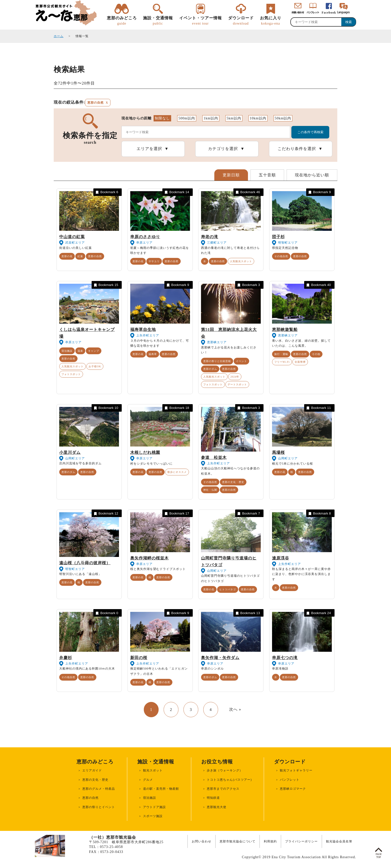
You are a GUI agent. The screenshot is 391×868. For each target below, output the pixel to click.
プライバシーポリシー (301, 841)
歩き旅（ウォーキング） (225, 770)
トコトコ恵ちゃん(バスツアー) (229, 780)
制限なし (162, 118)
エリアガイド (92, 770)
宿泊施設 (67, 351)
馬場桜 (278, 452)
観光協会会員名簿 (339, 841)
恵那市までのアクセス (223, 789)
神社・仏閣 (210, 490)
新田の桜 (139, 658)
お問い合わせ (202, 841)
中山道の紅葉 (72, 237)
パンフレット (290, 780)
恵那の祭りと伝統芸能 (217, 361)
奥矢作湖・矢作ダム (220, 658)
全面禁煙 (300, 362)
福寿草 (153, 354)
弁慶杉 (66, 658)
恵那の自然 (95, 256)
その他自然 (281, 256)
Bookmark (107, 192)
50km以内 (283, 118)
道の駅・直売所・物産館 (161, 789)
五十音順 (267, 175)
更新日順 (231, 175)
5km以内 (234, 118)
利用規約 (270, 841)
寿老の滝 (210, 237)
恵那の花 (67, 256)
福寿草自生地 (143, 330)
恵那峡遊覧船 (285, 330)
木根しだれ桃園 (145, 452)
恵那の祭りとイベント (99, 807)
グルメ (148, 780)
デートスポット (237, 384)
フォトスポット (71, 374)
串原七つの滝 (285, 658)
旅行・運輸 (281, 354)
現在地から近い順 (312, 175)
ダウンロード (241, 21)
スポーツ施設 (153, 816)
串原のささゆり (145, 237)
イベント (241, 361)
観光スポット (153, 770)
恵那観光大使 (217, 807)
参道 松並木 (214, 457)
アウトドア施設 (154, 807)
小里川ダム (70, 452)
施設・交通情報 (158, 21)
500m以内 (187, 118)
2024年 (235, 377)
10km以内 (258, 118)
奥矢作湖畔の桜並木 (149, 558)
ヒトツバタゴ (228, 589)
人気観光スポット (241, 261)
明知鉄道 (213, 798)
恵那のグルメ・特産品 (99, 789)
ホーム (59, 36)
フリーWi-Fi (282, 362)
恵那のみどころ (122, 21)
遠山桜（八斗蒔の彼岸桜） (85, 563)
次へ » (235, 709)
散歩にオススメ (177, 472)
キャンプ (94, 351)
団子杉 (278, 237)
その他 (316, 354)
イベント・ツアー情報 (201, 21)
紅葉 (80, 256)
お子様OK (95, 366)
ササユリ (154, 261)
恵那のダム (210, 369)
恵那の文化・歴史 (233, 482)
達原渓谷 (281, 558)
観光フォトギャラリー (296, 770)
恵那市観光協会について (238, 841)
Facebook (329, 13)
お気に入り (271, 21)
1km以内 (211, 118)
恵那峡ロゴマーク (293, 789)
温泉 (80, 351)
